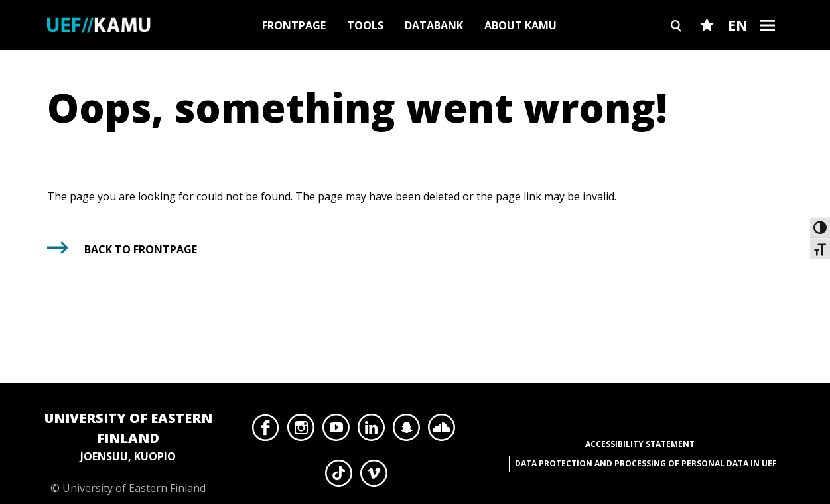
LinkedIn (371, 431)
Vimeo (374, 477)
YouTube (336, 431)
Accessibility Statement (640, 444)
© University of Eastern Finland (128, 452)
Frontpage (294, 25)
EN (738, 25)
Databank (434, 25)
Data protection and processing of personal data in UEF (646, 463)
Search (677, 48)
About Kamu (520, 25)
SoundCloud (442, 431)
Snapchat (406, 431)
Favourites (707, 48)
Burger (768, 48)
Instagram (301, 431)
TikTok (339, 477)
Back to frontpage (141, 249)
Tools (365, 25)
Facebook (266, 431)
